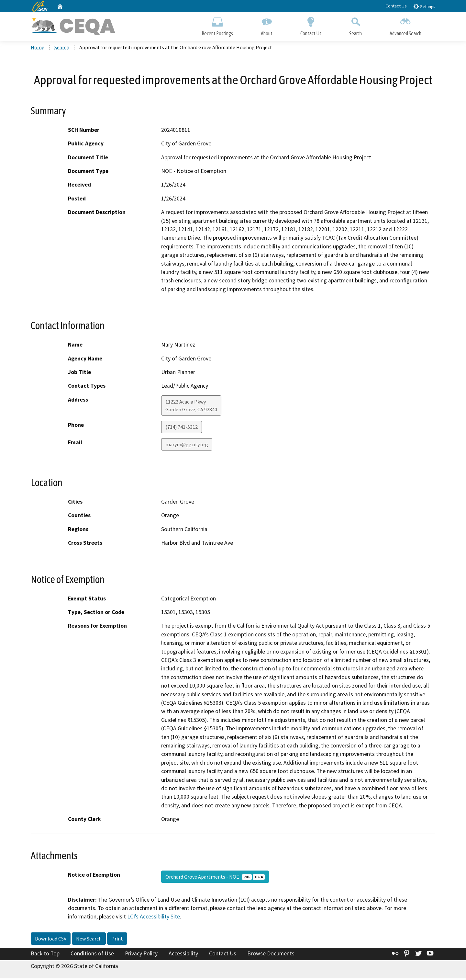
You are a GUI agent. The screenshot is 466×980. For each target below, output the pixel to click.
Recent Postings (217, 25)
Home (38, 49)
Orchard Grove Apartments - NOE (215, 878)
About (267, 25)
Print (117, 940)
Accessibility (183, 955)
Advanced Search (405, 25)
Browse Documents (271, 955)
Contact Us (396, 6)
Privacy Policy (141, 955)
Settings (424, 6)
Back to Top (45, 955)
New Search (89, 940)
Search (355, 25)
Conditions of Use (92, 955)
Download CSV (51, 940)
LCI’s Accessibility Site (154, 918)
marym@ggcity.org (187, 446)
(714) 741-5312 (182, 428)
